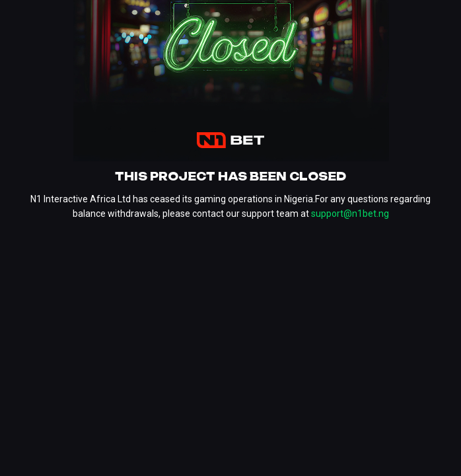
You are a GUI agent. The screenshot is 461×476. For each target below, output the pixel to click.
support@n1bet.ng (350, 214)
